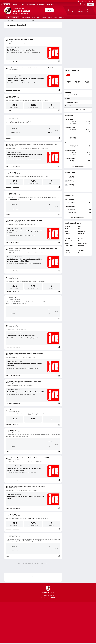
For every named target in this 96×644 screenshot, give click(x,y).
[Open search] (80, 4)
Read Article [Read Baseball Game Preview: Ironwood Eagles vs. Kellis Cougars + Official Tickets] (9, 480)
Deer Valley (68, 252)
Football (22, 4)
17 (49, 442)
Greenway (68, 264)
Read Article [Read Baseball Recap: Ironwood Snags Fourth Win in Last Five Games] (9, 508)
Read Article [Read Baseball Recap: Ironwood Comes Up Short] (9, 62)
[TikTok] (78, 1)
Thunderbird (81, 264)
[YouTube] (82, 1)
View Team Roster (78, 204)
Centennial (68, 247)
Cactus (67, 245)
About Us (15, 623)
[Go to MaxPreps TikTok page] (37, 617)
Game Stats (9, 111)
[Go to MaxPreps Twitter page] (53, 617)
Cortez (67, 250)
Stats (38, 17)
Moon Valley (81, 247)
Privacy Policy (38, 623)
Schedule (28, 17)
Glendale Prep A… (69, 259)
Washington (81, 267)
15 (49, 309)
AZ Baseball (17, 21)
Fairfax (30, 281)
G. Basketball (41, 4)
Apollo (67, 243)
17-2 (29, 436)
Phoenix (67, 106)
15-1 (27, 304)
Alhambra (67, 240)
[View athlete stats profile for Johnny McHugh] (71, 227)
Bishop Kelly (31, 518)
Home (22, 17)
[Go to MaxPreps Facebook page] (59, 617)
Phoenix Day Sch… (83, 257)
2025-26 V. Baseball (13, 17)
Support (80, 623)
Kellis (29, 414)
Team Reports (10, 48)
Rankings (50, 17)
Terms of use (48, 623)
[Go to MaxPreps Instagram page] (48, 617)
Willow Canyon (31, 100)
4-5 (31, 199)
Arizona (67, 99)
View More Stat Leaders (78, 231)
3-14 (31, 123)
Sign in (90, 4)
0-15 (39, 541)
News (60, 17)
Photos (55, 17)
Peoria (80, 255)
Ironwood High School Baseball (27, 21)
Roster (33, 17)
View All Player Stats (78, 166)
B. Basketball (31, 4)
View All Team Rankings (78, 109)
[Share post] (59, 62)
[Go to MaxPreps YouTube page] (43, 617)
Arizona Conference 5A (71, 102)
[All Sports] (57, 4)
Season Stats (16, 111)
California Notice (58, 623)
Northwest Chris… (83, 252)
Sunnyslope (81, 259)
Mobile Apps (23, 623)
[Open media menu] (84, 4)
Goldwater (68, 262)
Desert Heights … (69, 255)
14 (49, 133)
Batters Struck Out (69, 213)
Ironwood (12, 128)
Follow (49, 10)
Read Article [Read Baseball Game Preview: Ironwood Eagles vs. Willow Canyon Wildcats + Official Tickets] (9, 166)
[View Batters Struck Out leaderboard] (84, 216)
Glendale (67, 257)
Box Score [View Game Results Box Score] (8, 138)
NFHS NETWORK (18, 1)
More (65, 17)
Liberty (80, 243)
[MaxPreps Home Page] (6, 21)
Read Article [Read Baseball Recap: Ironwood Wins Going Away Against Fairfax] (9, 242)
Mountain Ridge (82, 250)
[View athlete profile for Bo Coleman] (78, 158)
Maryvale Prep (82, 245)
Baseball (15, 4)
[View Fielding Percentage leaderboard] (84, 223)
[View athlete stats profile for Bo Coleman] (71, 223)
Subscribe (30, 623)
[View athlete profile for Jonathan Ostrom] (78, 143)
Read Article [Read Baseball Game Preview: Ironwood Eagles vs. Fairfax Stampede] (9, 375)
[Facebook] (93, 1)
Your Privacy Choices (70, 623)
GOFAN (11, 1)
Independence (69, 267)
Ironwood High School (48, 589)
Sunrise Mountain (83, 262)
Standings (43, 17)
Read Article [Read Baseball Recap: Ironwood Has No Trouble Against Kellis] (9, 404)
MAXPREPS (5, 1)
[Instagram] (86, 1)
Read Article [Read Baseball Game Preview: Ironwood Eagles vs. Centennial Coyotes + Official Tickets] (9, 90)
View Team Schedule (78, 87)
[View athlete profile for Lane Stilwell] (78, 120)
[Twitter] (89, 1)
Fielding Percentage (70, 220)
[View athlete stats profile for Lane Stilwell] (71, 216)
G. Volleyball (50, 4)
